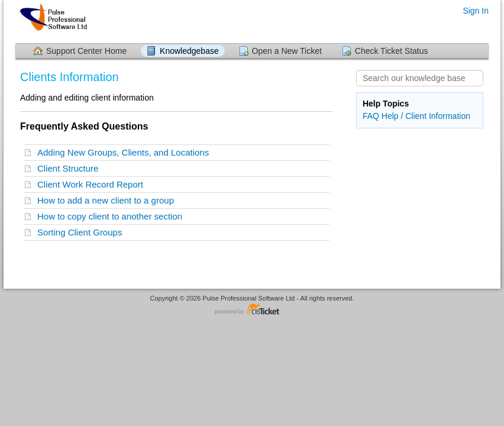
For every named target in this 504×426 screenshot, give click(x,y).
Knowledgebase (189, 51)
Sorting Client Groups (82, 232)
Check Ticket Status (392, 51)
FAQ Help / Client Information (416, 116)
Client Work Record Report (93, 184)
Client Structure (70, 168)
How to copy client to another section (112, 216)
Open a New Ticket (287, 51)
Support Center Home (86, 51)
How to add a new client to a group (108, 200)
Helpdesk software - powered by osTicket (252, 310)
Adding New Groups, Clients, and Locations (126, 152)
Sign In (476, 11)
